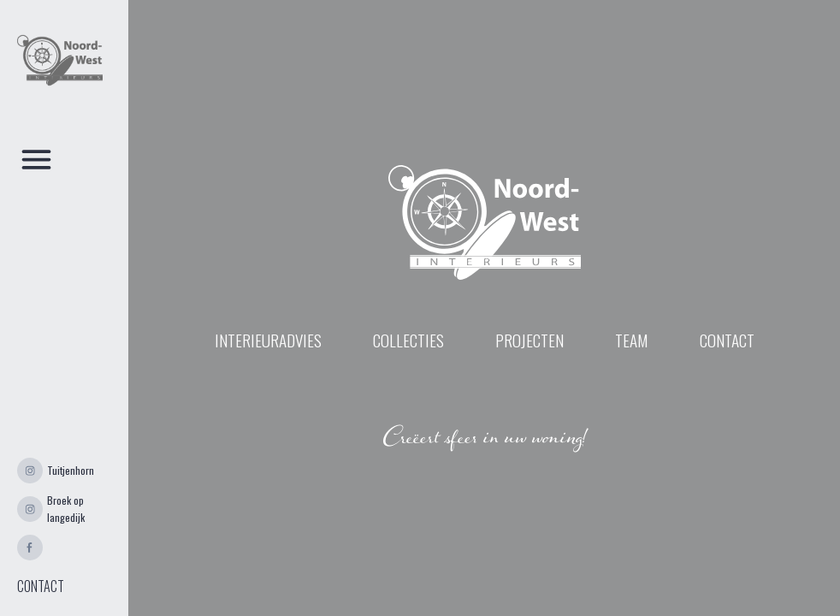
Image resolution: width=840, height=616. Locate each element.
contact (727, 341)
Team (632, 341)
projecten (529, 341)
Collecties (408, 341)
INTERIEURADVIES (268, 341)
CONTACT (41, 586)
